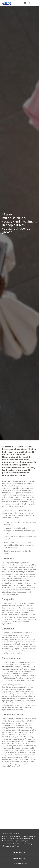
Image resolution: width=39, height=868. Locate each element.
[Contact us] (25, 3)
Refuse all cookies (19, 858)
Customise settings (20, 863)
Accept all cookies (19, 852)
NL (29, 3)
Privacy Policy (14, 846)
